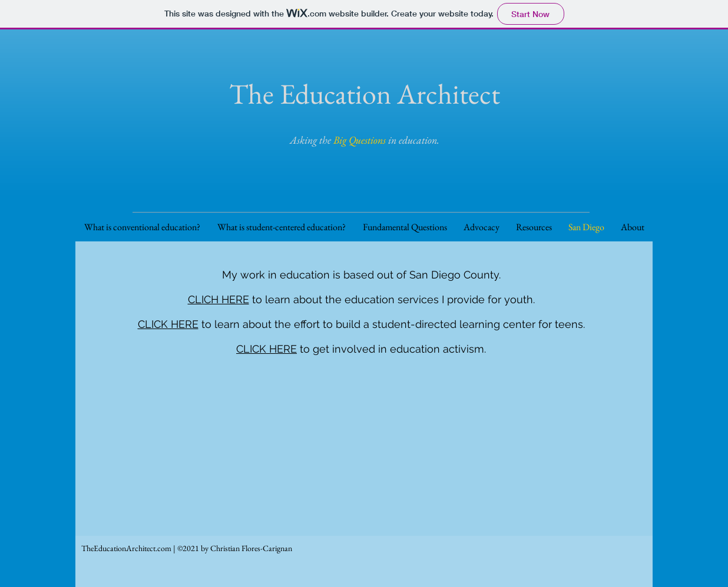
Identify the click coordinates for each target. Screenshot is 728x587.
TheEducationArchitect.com (126, 548)
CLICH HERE (219, 299)
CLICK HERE (168, 324)
